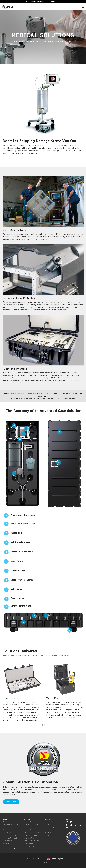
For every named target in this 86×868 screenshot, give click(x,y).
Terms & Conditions (27, 862)
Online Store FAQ (30, 844)
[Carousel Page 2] (45, 725)
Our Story (6, 822)
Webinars (48, 833)
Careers (5, 830)
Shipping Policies (30, 846)
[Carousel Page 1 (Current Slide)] (42, 725)
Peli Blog (48, 835)
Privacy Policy (40, 862)
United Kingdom (55, 859)
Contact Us (28, 822)
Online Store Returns (31, 841)
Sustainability (8, 841)
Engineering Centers (10, 835)
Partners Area (29, 830)
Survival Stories (50, 822)
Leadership (7, 844)
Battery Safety (29, 838)
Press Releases (8, 833)
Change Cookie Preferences (57, 862)
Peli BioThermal (9, 849)
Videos (47, 825)
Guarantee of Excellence (33, 833)
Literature (48, 830)
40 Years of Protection (11, 838)
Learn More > (11, 802)
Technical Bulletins (31, 835)
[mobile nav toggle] (83, 6)
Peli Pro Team (50, 827)
